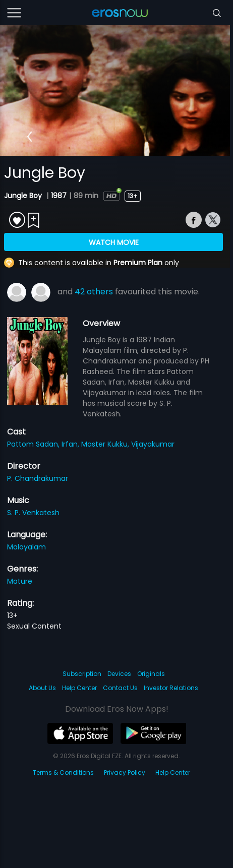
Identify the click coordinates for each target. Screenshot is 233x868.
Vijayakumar (153, 444)
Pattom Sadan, (34, 444)
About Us (42, 688)
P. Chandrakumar (38, 478)
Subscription (82, 674)
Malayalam (26, 547)
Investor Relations (171, 688)
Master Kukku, (106, 444)
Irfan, (71, 444)
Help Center (79, 688)
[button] (30, 137)
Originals (151, 674)
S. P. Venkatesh (33, 513)
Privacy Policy (125, 772)
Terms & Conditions (63, 772)
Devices (119, 674)
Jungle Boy (24, 196)
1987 (59, 196)
